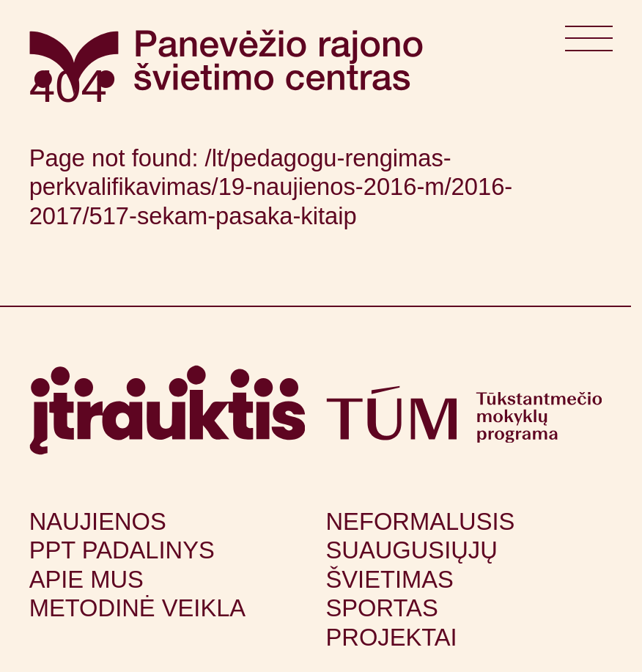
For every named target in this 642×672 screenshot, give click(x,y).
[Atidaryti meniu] (589, 44)
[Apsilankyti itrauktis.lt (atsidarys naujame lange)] (167, 410)
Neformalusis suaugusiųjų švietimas (421, 550)
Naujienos (98, 521)
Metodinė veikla (137, 608)
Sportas (382, 608)
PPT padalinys (122, 550)
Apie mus (86, 579)
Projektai (392, 637)
